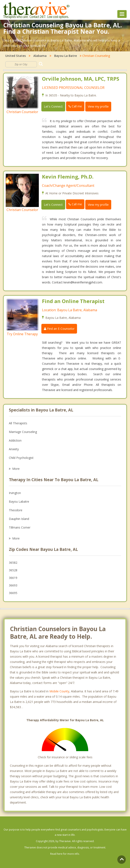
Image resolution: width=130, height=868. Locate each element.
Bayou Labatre (19, 501)
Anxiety (14, 449)
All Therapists (18, 423)
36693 (13, 585)
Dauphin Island (19, 519)
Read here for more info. (65, 854)
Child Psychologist (21, 458)
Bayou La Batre (66, 56)
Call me (75, 106)
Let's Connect (53, 106)
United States (16, 56)
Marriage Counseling (23, 432)
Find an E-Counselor (59, 329)
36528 (13, 570)
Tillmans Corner (20, 527)
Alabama (40, 56)
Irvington (15, 493)
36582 (13, 563)
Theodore (16, 510)
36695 (13, 593)
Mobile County (59, 691)
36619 (13, 578)
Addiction (15, 440)
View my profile (98, 106)
